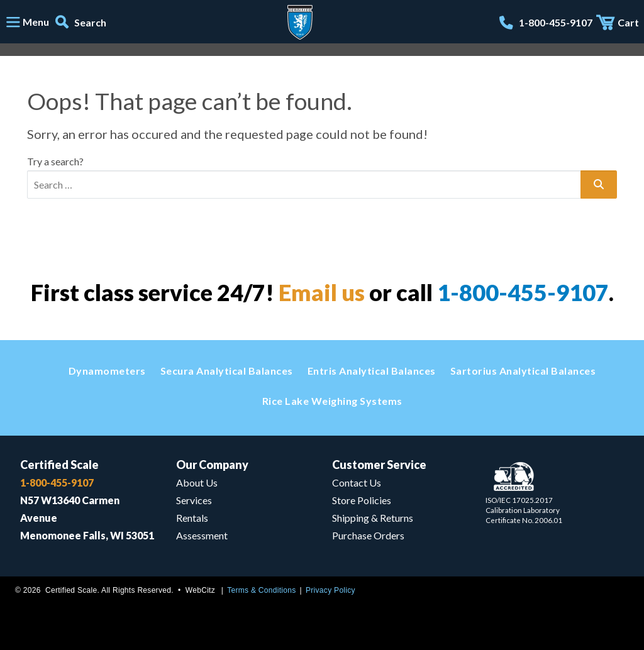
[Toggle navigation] (27, 23)
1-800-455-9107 (523, 292)
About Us (197, 482)
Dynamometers (107, 371)
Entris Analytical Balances (372, 371)
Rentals (192, 518)
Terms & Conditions (261, 590)
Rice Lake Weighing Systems (332, 401)
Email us (322, 292)
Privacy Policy (330, 590)
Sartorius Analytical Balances (523, 371)
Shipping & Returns (373, 518)
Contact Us (357, 482)
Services (194, 500)
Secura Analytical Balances (227, 371)
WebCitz (200, 590)
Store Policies (362, 500)
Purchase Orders (368, 535)
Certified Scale (59, 465)
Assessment (202, 535)
